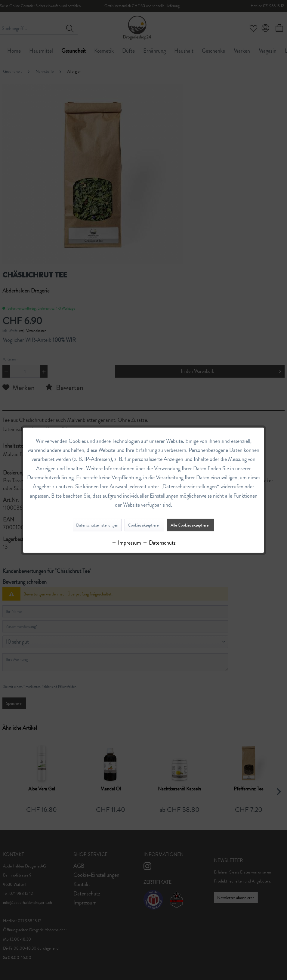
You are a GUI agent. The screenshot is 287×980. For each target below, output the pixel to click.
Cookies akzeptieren (144, 525)
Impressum (126, 543)
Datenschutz (159, 543)
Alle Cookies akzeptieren (191, 525)
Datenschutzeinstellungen (97, 525)
